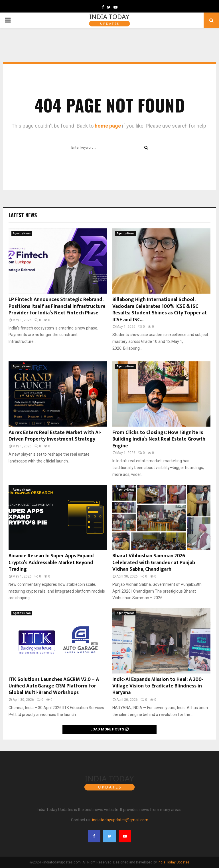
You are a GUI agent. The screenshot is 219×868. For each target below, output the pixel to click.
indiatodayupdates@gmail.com (120, 820)
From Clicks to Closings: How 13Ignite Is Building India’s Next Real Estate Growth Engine (159, 439)
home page (108, 126)
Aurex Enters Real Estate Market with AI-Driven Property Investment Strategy (55, 436)
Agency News (22, 233)
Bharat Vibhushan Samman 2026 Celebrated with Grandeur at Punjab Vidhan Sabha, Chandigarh (154, 563)
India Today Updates (174, 862)
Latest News (23, 215)
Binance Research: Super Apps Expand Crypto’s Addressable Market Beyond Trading (51, 563)
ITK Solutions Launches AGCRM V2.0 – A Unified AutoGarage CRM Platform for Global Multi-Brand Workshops (54, 686)
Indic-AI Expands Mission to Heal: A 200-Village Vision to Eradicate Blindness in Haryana (158, 686)
